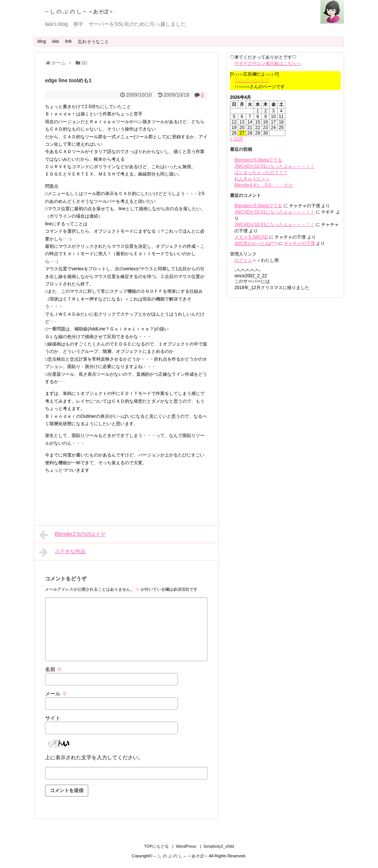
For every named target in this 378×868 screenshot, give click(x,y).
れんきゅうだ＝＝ (252, 179)
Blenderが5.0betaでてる (258, 160)
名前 (54, 669)
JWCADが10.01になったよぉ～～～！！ (274, 166)
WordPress (186, 846)
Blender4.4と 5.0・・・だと (264, 185)
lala (56, 41)
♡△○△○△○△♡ (252, 80)
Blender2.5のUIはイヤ (72, 535)
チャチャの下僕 (299, 243)
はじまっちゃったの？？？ (261, 173)
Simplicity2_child (219, 846)
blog (42, 41)
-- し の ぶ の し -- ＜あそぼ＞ (79, 11)
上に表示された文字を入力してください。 (94, 757)
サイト (53, 718)
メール (56, 694)
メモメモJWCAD (251, 237)
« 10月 (236, 139)
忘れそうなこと (93, 42)
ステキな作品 (62, 552)
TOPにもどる (156, 846)
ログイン (243, 260)
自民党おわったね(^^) (256, 243)
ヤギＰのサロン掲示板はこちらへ (268, 63)
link (68, 41)
